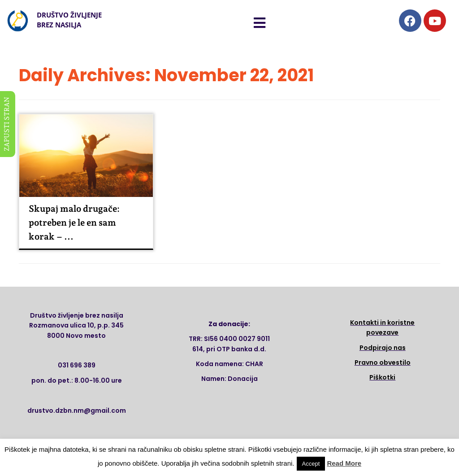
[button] (259, 23)
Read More (344, 463)
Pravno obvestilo (383, 362)
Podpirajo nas (383, 348)
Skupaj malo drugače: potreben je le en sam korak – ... (74, 223)
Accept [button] (311, 464)
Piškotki (382, 377)
